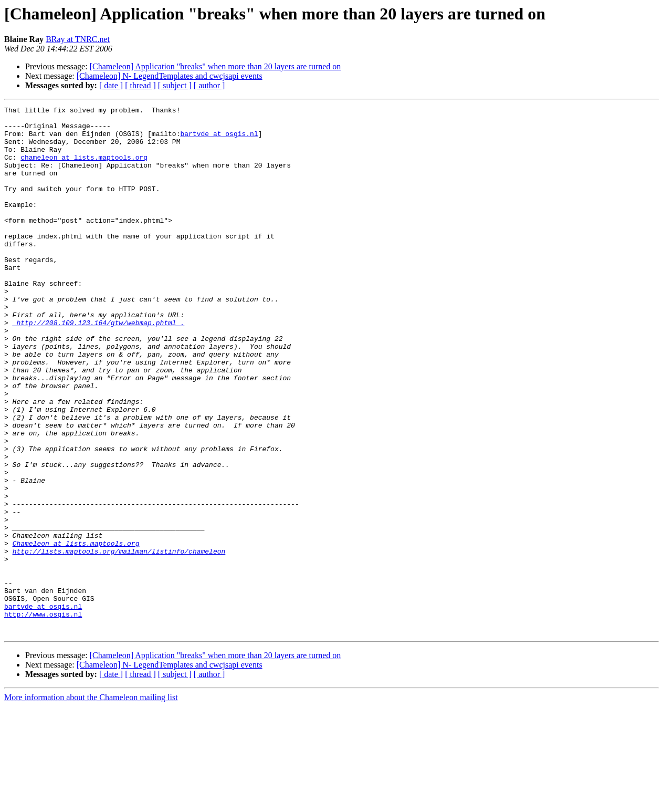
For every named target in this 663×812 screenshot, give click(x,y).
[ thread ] (140, 85)
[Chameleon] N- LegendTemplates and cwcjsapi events (170, 76)
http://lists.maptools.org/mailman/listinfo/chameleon (119, 641)
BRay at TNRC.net (78, 39)
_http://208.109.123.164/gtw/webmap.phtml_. (99, 367)
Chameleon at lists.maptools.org (76, 631)
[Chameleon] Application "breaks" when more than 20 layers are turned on (215, 66)
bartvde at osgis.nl (219, 140)
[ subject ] (175, 85)
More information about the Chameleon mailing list (91, 803)
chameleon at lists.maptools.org (84, 168)
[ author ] (209, 85)
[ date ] (111, 85)
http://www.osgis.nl (43, 716)
